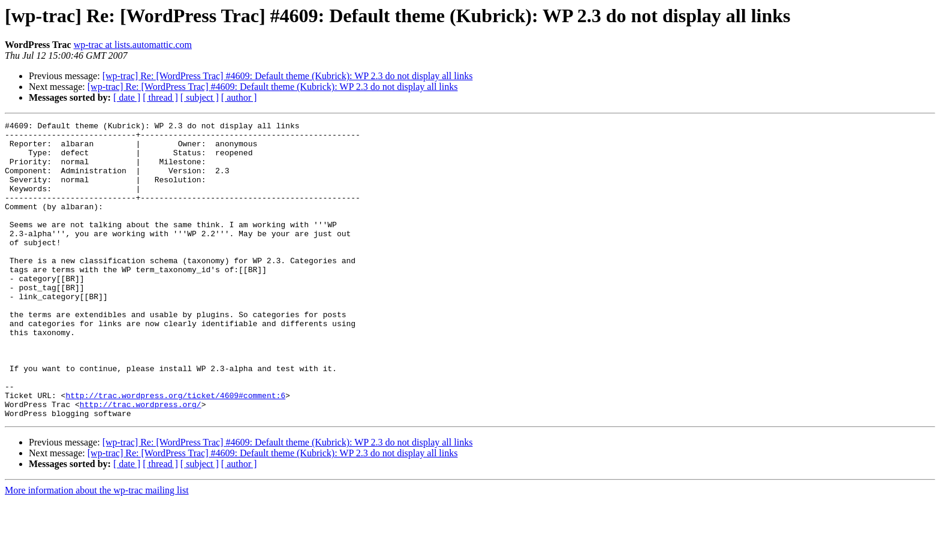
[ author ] (239, 97)
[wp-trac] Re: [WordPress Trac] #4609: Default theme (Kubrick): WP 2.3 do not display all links (288, 76)
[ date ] (127, 97)
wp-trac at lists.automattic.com (133, 45)
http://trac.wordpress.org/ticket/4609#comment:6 (175, 451)
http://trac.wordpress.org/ (141, 462)
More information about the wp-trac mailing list (97, 550)
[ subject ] (200, 97)
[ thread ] (160, 97)
